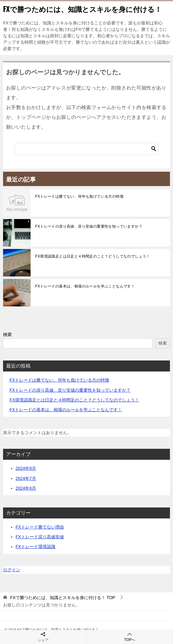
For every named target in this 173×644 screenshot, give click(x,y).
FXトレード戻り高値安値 (40, 537)
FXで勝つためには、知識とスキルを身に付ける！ (82, 9)
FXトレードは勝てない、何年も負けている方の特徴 (79, 196)
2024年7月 (26, 478)
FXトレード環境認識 (35, 547)
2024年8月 (26, 468)
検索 (7, 335)
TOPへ (130, 637)
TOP (63, 598)
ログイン (12, 570)
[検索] (86, 149)
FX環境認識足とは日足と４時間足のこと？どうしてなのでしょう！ (93, 256)
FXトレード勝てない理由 (40, 527)
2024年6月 (26, 488)
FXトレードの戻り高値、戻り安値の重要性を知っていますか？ (89, 226)
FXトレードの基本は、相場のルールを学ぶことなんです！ (85, 286)
